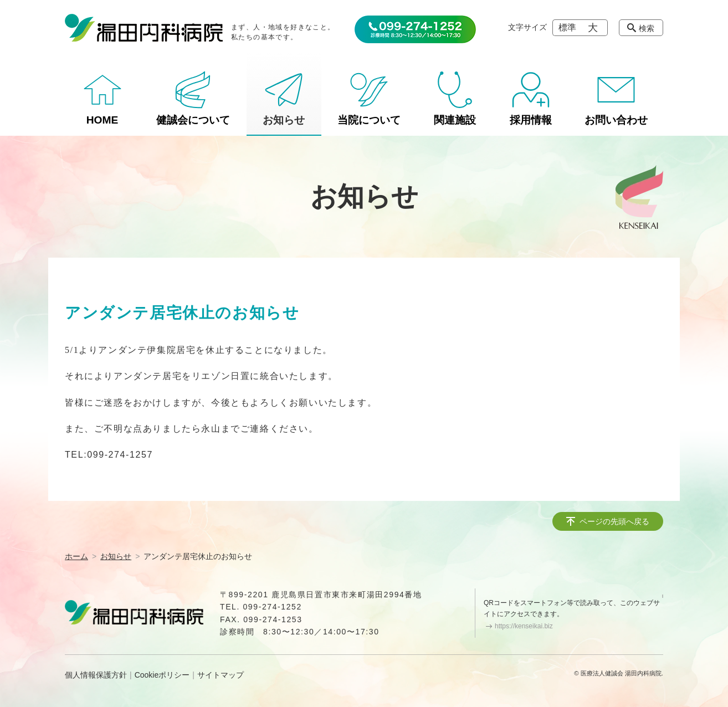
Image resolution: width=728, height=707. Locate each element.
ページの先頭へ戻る (614, 521)
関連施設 (455, 120)
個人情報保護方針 (96, 675)
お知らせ (284, 120)
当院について (369, 120)
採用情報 (531, 120)
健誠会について (193, 120)
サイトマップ (221, 675)
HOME (102, 120)
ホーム (76, 556)
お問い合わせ (616, 120)
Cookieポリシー (162, 675)
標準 (567, 27)
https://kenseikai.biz (524, 626)
